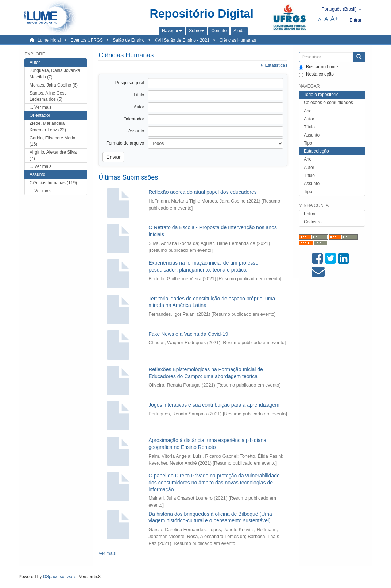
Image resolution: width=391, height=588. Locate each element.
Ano (308, 111)
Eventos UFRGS (87, 40)
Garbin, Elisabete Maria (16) (52, 141)
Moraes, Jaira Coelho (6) (54, 85)
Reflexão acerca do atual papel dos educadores (203, 192)
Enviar (113, 157)
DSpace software (60, 577)
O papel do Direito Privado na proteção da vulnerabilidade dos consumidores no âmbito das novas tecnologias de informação (214, 482)
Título (309, 127)
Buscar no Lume (318, 67)
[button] (172, 31)
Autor (309, 119)
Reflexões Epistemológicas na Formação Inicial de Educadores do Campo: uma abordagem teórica (206, 373)
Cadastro (313, 222)
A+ (335, 19)
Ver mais (107, 553)
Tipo (308, 143)
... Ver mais (40, 107)
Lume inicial (49, 40)
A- (320, 20)
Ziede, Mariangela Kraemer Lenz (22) (48, 126)
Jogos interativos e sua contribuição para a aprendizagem (214, 405)
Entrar (310, 214)
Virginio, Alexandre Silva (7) (53, 155)
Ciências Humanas (238, 40)
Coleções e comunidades (328, 103)
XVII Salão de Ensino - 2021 (182, 40)
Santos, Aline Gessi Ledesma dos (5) (49, 96)
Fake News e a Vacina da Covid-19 (188, 334)
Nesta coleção (316, 74)
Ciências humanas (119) (53, 183)
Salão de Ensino (129, 40)
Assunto (312, 135)
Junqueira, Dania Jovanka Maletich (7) (55, 74)
